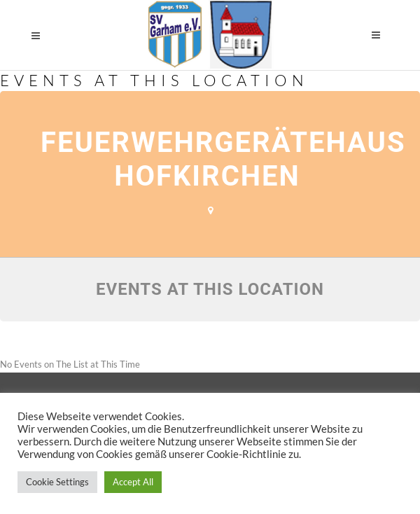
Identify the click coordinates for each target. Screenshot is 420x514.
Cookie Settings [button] (57, 482)
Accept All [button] (133, 482)
